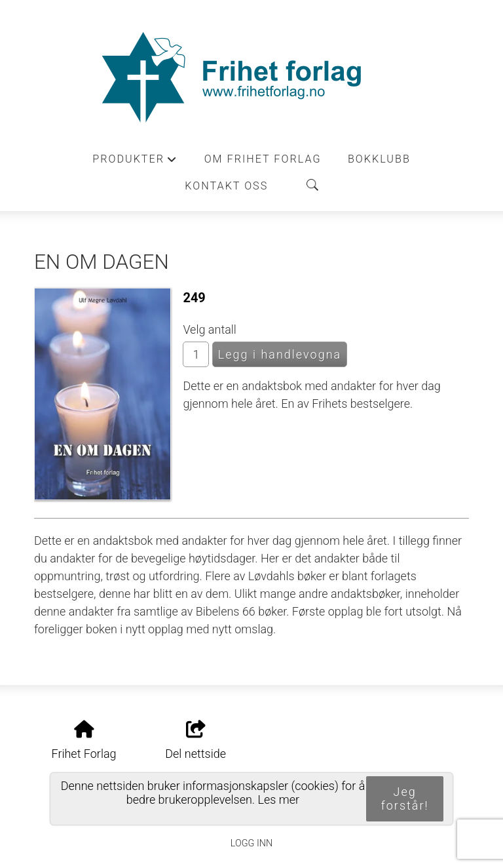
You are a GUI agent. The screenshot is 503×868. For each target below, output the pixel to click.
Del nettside (196, 741)
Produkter (135, 163)
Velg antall (210, 329)
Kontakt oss (226, 186)
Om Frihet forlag (263, 159)
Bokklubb (379, 159)
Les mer (279, 799)
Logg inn (251, 843)
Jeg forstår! (405, 799)
